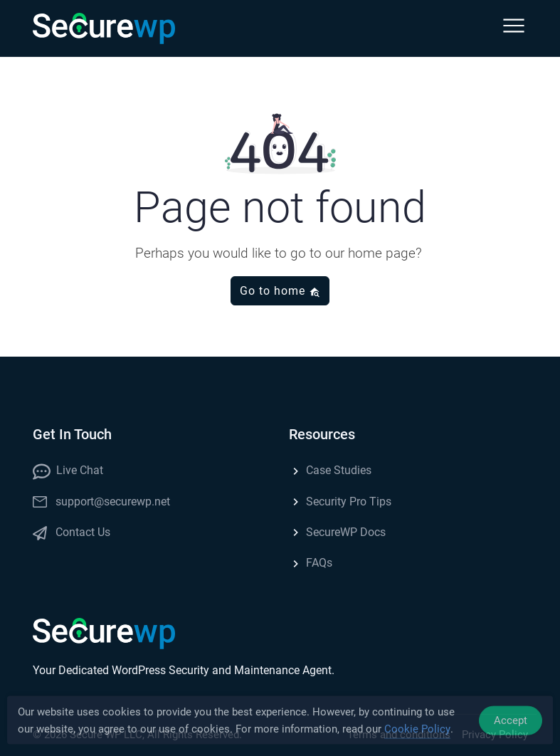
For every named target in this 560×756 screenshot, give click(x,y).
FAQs (311, 563)
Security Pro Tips (340, 502)
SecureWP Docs (337, 532)
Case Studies (330, 470)
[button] (514, 28)
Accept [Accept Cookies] (511, 723)
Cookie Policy (417, 733)
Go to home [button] (280, 291)
